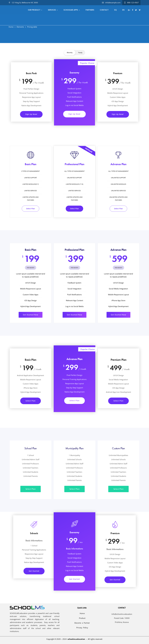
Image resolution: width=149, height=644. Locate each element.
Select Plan (30, 209)
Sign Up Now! (31, 114)
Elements (20, 27)
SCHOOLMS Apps (71, 10)
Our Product (34, 10)
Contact (104, 10)
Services (52, 10)
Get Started (34, 571)
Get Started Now (31, 315)
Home (11, 27)
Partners (90, 10)
